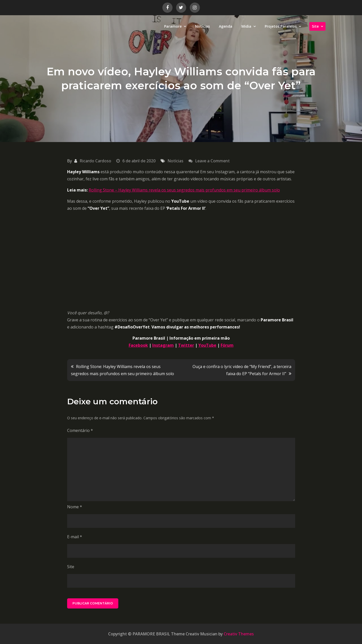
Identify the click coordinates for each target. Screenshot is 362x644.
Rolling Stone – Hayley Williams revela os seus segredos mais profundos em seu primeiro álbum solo (184, 190)
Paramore (173, 26)
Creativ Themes (239, 634)
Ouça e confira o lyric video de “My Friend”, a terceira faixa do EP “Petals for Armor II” (242, 370)
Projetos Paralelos (281, 26)
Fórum (227, 345)
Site (315, 26)
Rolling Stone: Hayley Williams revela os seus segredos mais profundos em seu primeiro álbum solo (122, 370)
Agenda (226, 26)
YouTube (207, 345)
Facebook (138, 345)
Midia (246, 26)
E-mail (75, 537)
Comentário (80, 430)
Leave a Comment (212, 161)
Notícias (202, 26)
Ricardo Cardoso (95, 161)
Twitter (186, 345)
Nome (75, 507)
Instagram (163, 345)
